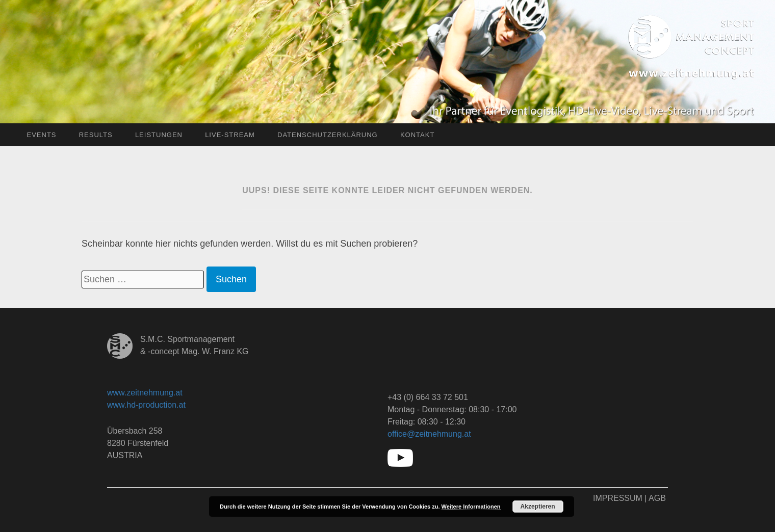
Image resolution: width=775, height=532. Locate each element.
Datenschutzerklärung (328, 135)
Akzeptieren (538, 507)
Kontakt (417, 135)
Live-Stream (230, 135)
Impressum (618, 498)
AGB (657, 498)
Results (96, 135)
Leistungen (159, 135)
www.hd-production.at (146, 405)
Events (41, 135)
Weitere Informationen (471, 507)
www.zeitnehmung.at (145, 393)
